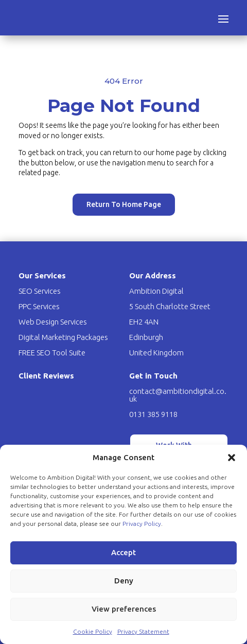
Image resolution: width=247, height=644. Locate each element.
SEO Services (40, 291)
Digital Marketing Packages (63, 337)
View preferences (124, 609)
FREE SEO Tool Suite (52, 353)
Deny (124, 581)
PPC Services (39, 306)
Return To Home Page (123, 196)
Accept (123, 552)
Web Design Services (53, 322)
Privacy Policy (142, 524)
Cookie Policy (93, 631)
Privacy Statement (143, 631)
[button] (232, 458)
